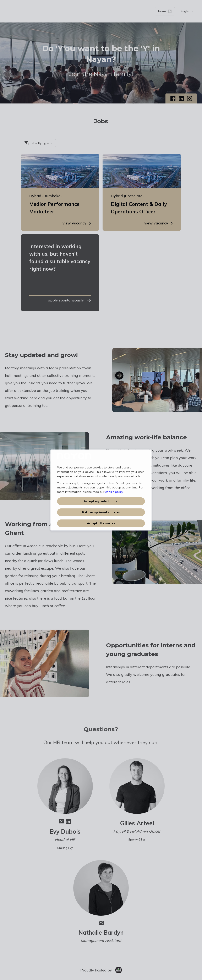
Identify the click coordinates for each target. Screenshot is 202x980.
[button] (101, 501)
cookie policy (114, 492)
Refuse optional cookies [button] (101, 512)
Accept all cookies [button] (101, 523)
